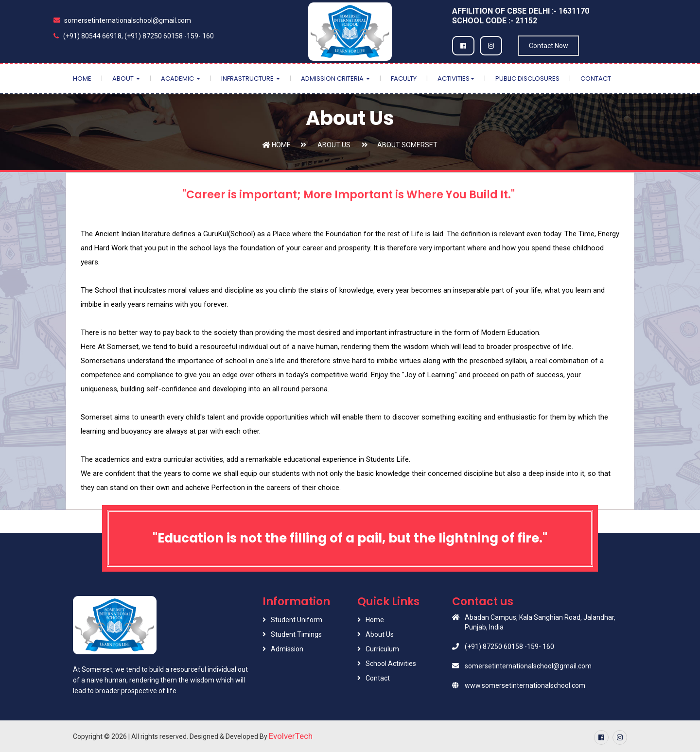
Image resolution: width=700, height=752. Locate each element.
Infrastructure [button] (251, 79)
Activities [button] (456, 79)
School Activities (391, 664)
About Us (333, 145)
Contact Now (549, 46)
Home (82, 79)
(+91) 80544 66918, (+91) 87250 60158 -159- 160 (134, 36)
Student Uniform (297, 620)
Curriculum (382, 649)
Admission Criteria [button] (335, 79)
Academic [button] (181, 79)
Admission (287, 649)
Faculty (404, 79)
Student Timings (296, 634)
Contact (596, 79)
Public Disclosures (527, 79)
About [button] (126, 79)
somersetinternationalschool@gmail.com (122, 20)
